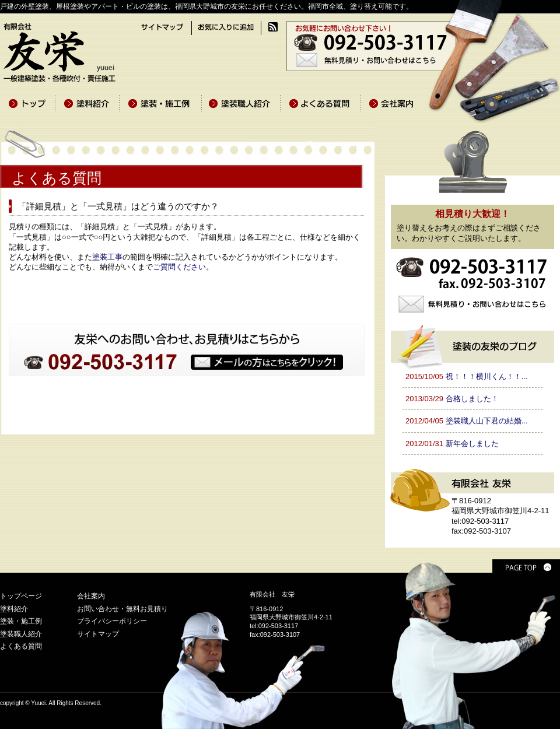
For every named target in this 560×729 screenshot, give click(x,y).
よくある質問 (21, 646)
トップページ (21, 596)
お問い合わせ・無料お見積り (123, 609)
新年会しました (472, 444)
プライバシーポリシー (112, 621)
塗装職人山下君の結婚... (487, 421)
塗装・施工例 (21, 621)
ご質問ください (179, 267)
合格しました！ (472, 399)
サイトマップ (98, 634)
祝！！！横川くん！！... (487, 376)
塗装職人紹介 (21, 634)
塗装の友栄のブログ (473, 345)
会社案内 (91, 596)
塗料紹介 (14, 609)
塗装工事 (107, 257)
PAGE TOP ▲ (526, 566)
